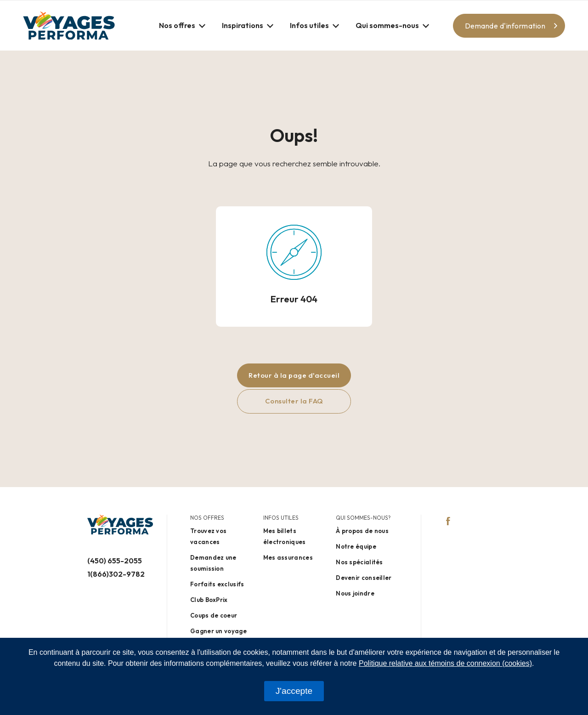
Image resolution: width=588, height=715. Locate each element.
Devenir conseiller (364, 578)
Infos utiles (309, 25)
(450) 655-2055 (115, 561)
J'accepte (294, 691)
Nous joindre (355, 593)
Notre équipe (356, 546)
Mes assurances (288, 557)
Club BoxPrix (209, 600)
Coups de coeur (214, 615)
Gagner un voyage (218, 631)
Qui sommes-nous (387, 25)
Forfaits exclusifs (217, 584)
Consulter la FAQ (294, 401)
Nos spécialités (359, 562)
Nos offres (177, 25)
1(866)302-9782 (116, 574)
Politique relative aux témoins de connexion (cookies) (445, 663)
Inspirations (243, 25)
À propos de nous (362, 531)
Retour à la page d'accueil (294, 375)
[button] (182, 25)
